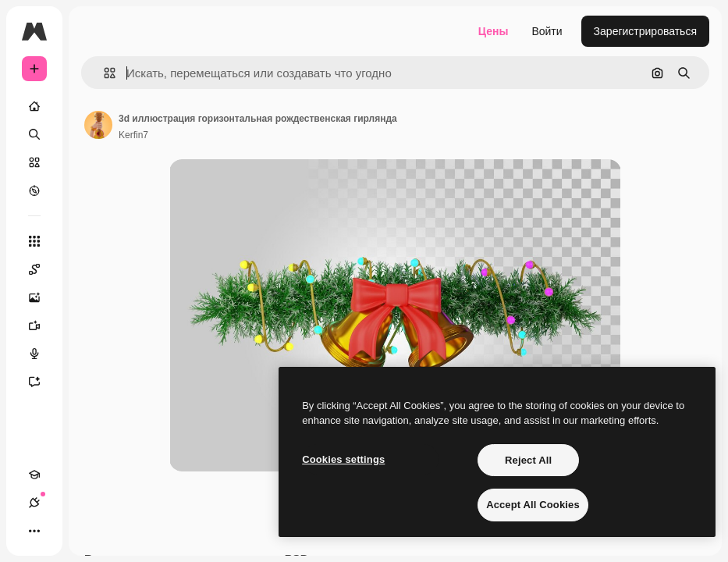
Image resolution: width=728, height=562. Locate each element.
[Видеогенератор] (42, 325)
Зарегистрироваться (645, 31)
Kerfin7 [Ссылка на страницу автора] (133, 135)
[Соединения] (34, 503)
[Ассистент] (42, 382)
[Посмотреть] (34, 190)
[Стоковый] (34, 162)
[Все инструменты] (34, 241)
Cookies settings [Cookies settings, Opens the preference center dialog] (343, 459)
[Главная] (34, 106)
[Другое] (34, 531)
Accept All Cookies (533, 505)
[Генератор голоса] (42, 354)
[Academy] (34, 475)
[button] (103, 73)
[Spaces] (42, 269)
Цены (494, 31)
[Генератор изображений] (42, 297)
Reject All (528, 460)
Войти (547, 31)
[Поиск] (34, 134)
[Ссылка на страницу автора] (98, 125)
